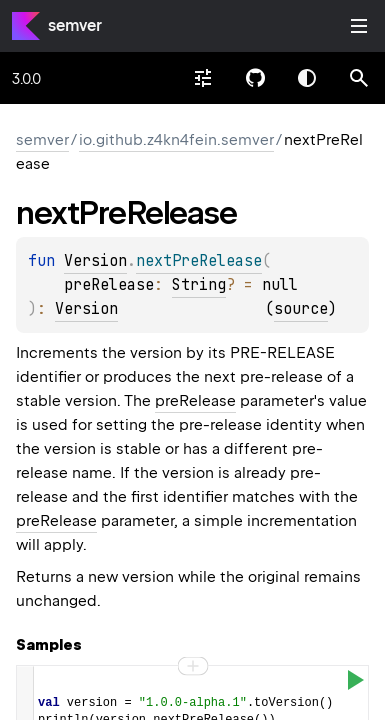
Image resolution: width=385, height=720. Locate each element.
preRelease (195, 401)
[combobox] (203, 78)
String (199, 285)
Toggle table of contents (359, 26)
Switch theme (307, 78)
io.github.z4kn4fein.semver (176, 140)
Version (95, 261)
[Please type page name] (359, 78)
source (301, 309)
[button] (359, 78)
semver (75, 25)
